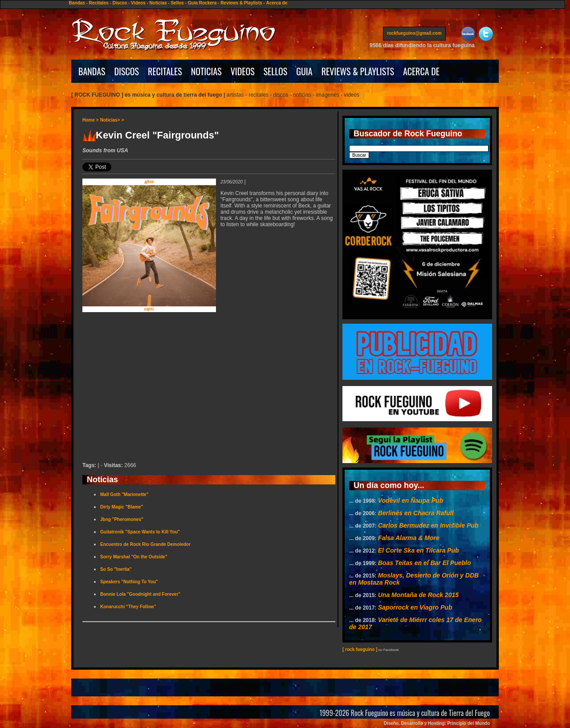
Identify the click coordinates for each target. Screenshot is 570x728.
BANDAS (92, 71)
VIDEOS (243, 71)
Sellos (177, 3)
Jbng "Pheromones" (122, 519)
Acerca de (277, 3)
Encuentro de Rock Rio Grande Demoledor (145, 544)
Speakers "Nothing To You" (129, 582)
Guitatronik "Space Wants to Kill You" (140, 532)
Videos (138, 3)
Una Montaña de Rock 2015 (418, 595)
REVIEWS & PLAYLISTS (358, 71)
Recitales (99, 3)
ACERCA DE (421, 71)
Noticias (158, 3)
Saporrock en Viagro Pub (415, 607)
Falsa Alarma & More (409, 538)
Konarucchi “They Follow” (128, 607)
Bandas (77, 3)
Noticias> (110, 120)
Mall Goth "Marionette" (124, 494)
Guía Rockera (202, 3)
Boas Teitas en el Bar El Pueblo (425, 563)
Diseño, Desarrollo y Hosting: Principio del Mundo (437, 723)
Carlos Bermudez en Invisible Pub (428, 525)
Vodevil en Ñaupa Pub (411, 500)
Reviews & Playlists (241, 3)
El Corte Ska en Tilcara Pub (419, 550)
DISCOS (127, 71)
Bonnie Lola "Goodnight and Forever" (140, 594)
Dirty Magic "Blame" (122, 507)
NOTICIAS (206, 71)
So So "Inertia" (116, 569)
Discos (120, 3)
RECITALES (165, 71)
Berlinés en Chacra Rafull (416, 513)
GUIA (304, 71)
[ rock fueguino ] (360, 649)
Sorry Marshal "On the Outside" (134, 557)
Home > (90, 120)
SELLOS (276, 71)
